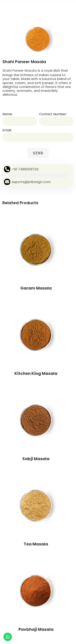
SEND (38, 153)
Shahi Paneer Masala (20, 71)
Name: (7, 114)
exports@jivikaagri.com (31, 182)
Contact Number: (53, 114)
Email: (7, 130)
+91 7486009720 (25, 169)
